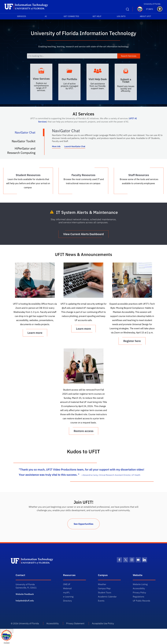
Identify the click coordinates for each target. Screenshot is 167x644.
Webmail (67, 588)
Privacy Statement (75, 623)
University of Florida (153, 4)
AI (46, 16)
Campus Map (104, 588)
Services (22, 16)
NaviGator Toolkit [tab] (26, 142)
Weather (102, 584)
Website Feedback (25, 594)
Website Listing (140, 584)
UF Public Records (141, 601)
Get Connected (71, 16)
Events (101, 601)
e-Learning (68, 597)
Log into (121, 16)
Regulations (139, 597)
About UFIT (145, 16)
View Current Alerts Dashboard (83, 234)
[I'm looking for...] (72, 56)
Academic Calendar (107, 597)
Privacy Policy (139, 592)
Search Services (129, 56)
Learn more (35, 333)
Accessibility (139, 588)
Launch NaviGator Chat (75, 146)
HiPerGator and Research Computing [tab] (24, 151)
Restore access (84, 431)
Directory (67, 601)
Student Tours (105, 592)
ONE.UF (67, 584)
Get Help (97, 16)
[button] (160, 9)
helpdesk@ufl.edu (25, 601)
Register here (132, 341)
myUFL (66, 592)
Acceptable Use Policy (103, 623)
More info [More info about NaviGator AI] (56, 146)
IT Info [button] (150, 9)
